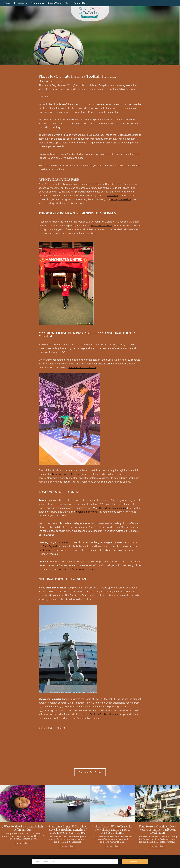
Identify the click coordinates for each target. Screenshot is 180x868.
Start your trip (135, 861)
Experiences (20, 3)
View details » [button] (22, 843)
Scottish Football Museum (104, 714)
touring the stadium (121, 199)
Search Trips (54, 3)
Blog (67, 3)
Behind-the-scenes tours (112, 508)
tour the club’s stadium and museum (78, 569)
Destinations (37, 3)
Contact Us (79, 3)
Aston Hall (112, 196)
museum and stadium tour (82, 368)
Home (7, 3)
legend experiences (86, 512)
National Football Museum (66, 474)
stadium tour (63, 542)
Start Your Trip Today (90, 772)
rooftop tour (45, 550)
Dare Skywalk (50, 546)
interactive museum (101, 226)
